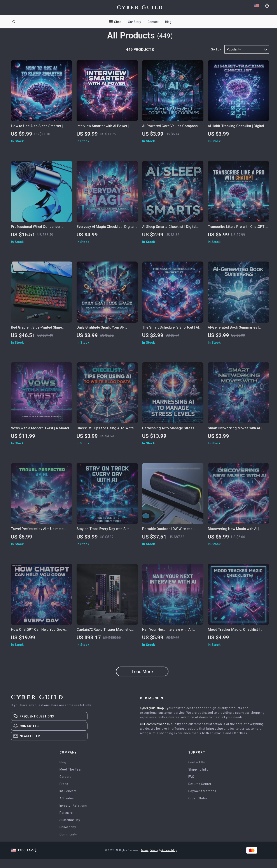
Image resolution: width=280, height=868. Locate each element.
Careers (66, 786)
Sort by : (217, 58)
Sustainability (70, 829)
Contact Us (197, 771)
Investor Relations (73, 814)
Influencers (68, 800)
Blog (168, 22)
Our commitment (153, 733)
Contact (153, 22)
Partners (66, 822)
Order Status (198, 807)
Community (68, 843)
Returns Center (200, 793)
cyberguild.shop (152, 717)
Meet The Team (72, 778)
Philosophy (68, 836)
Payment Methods (202, 800)
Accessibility (169, 859)
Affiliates (67, 807)
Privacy (154, 859)
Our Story (135, 22)
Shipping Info (198, 778)
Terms (144, 859)
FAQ (191, 786)
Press (64, 793)
